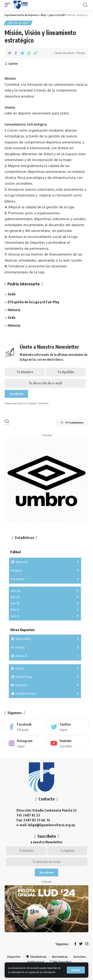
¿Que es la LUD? (18, 23)
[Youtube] (68, 743)
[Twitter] (68, 727)
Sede (12, 294)
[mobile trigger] (9, 5)
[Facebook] (25, 727)
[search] (85, 5)
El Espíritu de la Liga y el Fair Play (33, 302)
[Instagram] (25, 743)
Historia (14, 310)
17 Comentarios (72, 423)
